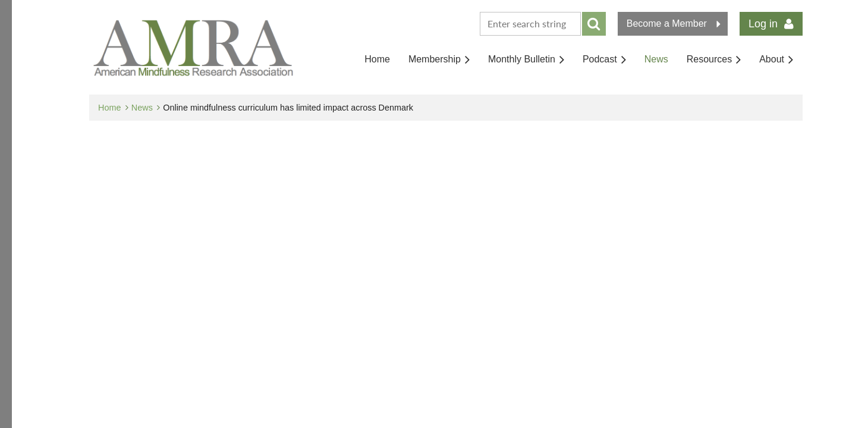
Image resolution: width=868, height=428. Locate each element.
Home (109, 108)
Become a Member (667, 23)
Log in (763, 24)
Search (594, 24)
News (142, 108)
